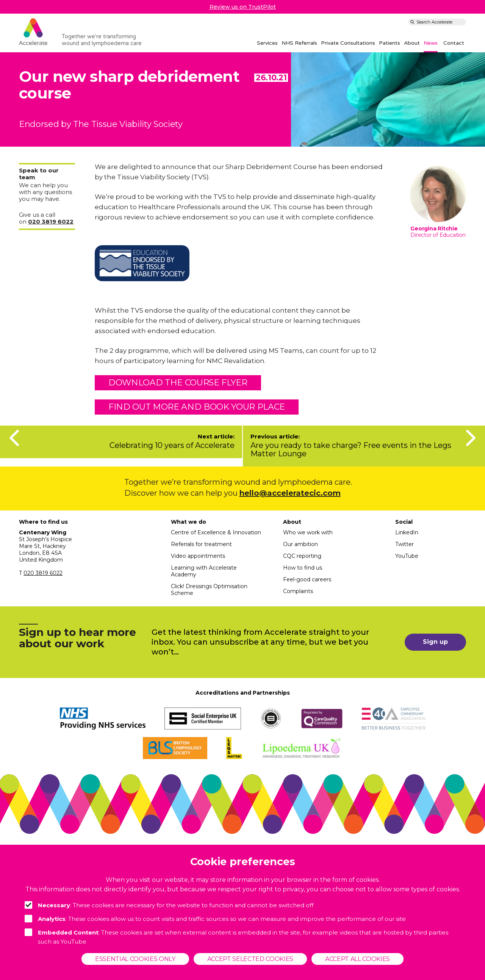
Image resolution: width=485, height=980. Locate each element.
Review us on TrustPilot (243, 7)
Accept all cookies (357, 959)
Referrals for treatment (201, 544)
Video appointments (198, 556)
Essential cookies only (135, 959)
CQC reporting (302, 556)
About (412, 43)
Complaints (298, 591)
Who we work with (308, 532)
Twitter (404, 544)
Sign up (435, 642)
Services (267, 43)
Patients (390, 43)
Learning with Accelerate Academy (204, 571)
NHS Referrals (299, 43)
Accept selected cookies (250, 959)
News (431, 43)
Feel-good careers (307, 579)
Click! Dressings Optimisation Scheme (209, 590)
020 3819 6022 (43, 573)
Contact (454, 43)
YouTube (407, 556)
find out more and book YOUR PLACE (197, 407)
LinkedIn (407, 532)
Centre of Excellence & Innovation (216, 532)
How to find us (303, 568)
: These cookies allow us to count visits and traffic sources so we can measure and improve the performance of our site (215, 919)
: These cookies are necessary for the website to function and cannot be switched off (169, 905)
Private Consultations (348, 43)
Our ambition (300, 544)
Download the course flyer (178, 383)
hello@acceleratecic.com (290, 493)
